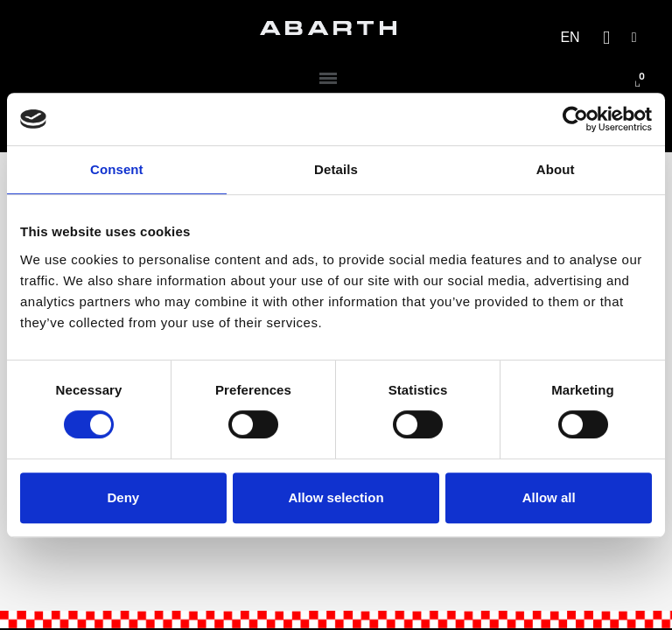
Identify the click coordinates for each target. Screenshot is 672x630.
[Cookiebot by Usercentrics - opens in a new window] (575, 119)
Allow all (549, 497)
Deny (123, 497)
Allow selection (336, 497)
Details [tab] (336, 169)
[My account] (634, 38)
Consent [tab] (117, 169)
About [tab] (556, 169)
